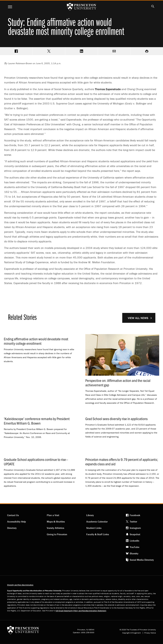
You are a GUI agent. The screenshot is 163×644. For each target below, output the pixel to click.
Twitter (133, 522)
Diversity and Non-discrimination (20, 585)
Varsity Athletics (55, 528)
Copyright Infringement (132, 633)
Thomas (108, 89)
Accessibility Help (17, 522)
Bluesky (134, 553)
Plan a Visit (53, 515)
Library (90, 515)
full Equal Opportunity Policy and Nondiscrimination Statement (81, 611)
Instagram (135, 528)
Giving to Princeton (57, 534)
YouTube (135, 547)
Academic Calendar (97, 522)
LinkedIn (135, 541)
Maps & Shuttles (56, 522)
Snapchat (135, 534)
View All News (138, 318)
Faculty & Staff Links (98, 534)
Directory (12, 528)
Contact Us (13, 515)
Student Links (94, 528)
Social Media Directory (142, 560)
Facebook (135, 515)
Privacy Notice (150, 633)
